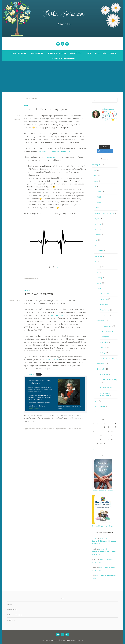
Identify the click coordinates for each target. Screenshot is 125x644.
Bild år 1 (100, 192)
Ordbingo (103, 353)
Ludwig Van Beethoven (38, 294)
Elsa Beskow (104, 299)
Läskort (99, 283)
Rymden (100, 251)
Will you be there (60, 429)
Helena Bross (104, 304)
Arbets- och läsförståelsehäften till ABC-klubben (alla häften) (104, 541)
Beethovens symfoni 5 (58, 315)
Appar (96, 181)
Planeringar (98, 256)
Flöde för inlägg (12, 609)
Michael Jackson (41, 429)
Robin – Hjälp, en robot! (106, 53)
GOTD (89, 53)
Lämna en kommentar (31, 279)
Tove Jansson (104, 315)
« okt (93, 449)
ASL (98, 272)
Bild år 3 (100, 202)
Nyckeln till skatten (57, 53)
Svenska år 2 (101, 363)
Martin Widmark (105, 310)
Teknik (97, 401)
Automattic (78, 640)
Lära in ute (98, 229)
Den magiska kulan (19, 53)
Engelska (97, 218)
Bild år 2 (100, 197)
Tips (93, 412)
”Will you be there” (52, 360)
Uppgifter (105, 337)
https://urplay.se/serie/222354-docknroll (54, 151)
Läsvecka (100, 288)
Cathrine (17, 119)
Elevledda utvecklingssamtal (104, 213)
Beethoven (32, 429)
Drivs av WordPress (50, 640)
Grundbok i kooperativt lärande (102, 491)
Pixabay (59, 267)
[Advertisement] (62, 76)
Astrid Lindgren (105, 294)
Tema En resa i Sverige (110, 380)
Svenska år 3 (101, 369)
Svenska (97, 267)
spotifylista (51, 157)
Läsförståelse (104, 342)
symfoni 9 (51, 429)
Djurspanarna (76, 53)
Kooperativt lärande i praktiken (102, 526)
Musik (26, 105)
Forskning (98, 224)
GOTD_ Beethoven (29, 374)
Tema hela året (100, 406)
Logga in (9, 604)
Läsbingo (100, 278)
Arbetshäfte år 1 (108, 331)
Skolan (94, 176)
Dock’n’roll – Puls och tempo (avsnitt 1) (49, 109)
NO (95, 245)
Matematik (98, 235)
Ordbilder (103, 347)
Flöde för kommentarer (15, 615)
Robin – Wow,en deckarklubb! (65, 58)
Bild (96, 186)
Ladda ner (39, 374)
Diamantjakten (37, 53)
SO (95, 261)
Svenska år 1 (101, 321)
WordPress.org (12, 620)
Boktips (97, 208)
